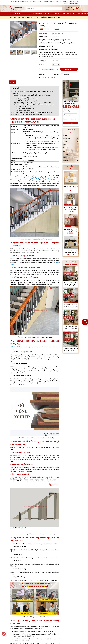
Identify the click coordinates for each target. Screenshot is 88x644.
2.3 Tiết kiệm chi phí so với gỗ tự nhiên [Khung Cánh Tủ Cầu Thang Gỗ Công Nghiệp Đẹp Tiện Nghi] (27, 101)
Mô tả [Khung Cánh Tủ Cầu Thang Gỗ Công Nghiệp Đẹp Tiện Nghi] (12, 82)
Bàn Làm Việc (67, 14)
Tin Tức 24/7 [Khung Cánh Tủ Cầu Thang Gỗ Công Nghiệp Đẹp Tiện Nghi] (71, 262)
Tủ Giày (76, 14)
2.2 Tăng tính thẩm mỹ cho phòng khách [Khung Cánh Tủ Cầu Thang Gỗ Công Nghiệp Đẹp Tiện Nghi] (28, 99)
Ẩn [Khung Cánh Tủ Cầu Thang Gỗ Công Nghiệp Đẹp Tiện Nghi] (19, 88)
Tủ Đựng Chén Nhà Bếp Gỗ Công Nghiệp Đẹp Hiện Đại (71, 230)
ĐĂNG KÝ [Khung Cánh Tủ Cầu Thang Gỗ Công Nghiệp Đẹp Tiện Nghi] (76, 3)
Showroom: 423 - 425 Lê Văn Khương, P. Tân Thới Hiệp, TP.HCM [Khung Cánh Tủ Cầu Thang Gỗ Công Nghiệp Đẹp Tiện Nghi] (25, 1)
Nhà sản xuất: (43, 34)
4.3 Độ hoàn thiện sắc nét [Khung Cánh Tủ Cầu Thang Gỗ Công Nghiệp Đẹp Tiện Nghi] (23, 111)
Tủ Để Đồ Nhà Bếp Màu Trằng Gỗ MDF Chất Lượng (71, 187)
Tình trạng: (43, 61)
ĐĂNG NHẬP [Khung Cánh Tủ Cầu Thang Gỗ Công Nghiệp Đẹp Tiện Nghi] (68, 3)
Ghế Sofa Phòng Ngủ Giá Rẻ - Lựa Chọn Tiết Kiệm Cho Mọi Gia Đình (71, 350)
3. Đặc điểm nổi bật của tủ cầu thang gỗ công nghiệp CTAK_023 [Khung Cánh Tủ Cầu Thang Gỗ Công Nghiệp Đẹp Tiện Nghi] (32, 103)
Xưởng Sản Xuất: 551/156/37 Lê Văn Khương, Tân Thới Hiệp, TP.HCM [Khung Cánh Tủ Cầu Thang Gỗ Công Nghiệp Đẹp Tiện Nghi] (62, 1)
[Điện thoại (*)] (71, 115)
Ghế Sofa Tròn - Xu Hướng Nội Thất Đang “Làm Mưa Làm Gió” (71, 328)
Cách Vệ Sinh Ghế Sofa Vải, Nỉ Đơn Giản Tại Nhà (71, 306)
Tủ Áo (45, 14)
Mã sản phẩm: (43, 37)
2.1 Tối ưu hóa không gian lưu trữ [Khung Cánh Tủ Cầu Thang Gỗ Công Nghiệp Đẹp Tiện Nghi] (25, 97)
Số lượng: (42, 65)
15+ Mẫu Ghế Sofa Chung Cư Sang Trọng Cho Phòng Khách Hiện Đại (71, 284)
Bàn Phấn (58, 14)
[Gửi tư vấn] (85, 322)
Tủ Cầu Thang (65, 74)
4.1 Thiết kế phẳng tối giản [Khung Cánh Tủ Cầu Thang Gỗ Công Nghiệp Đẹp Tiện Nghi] (24, 107)
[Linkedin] (52, 77)
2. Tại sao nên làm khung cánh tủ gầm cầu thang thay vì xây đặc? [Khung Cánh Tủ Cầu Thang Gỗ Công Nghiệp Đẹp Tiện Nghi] (32, 95)
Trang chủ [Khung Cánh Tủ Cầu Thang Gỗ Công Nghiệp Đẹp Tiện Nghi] (12, 17)
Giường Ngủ (37, 14)
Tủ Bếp (51, 14)
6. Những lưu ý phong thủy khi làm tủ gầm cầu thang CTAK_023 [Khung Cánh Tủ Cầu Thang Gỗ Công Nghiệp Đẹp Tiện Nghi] (31, 114)
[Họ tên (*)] (71, 111)
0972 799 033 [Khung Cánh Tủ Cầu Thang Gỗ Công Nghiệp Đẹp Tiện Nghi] (70, 9)
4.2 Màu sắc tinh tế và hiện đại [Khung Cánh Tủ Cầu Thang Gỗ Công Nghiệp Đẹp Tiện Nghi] (25, 109)
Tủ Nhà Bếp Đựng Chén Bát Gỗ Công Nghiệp (71, 209)
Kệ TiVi (82, 14)
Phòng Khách (56, 74)
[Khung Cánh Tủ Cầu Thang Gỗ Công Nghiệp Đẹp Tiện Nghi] (17, 8)
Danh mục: (43, 74)
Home (30, 14)
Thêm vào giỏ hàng (48, 69)
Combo (66, 161)
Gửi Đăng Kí (71, 123)
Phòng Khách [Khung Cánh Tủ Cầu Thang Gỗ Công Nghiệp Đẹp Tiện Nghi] (21, 17)
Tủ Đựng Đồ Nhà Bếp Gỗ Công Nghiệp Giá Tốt (71, 252)
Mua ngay (69, 69)
